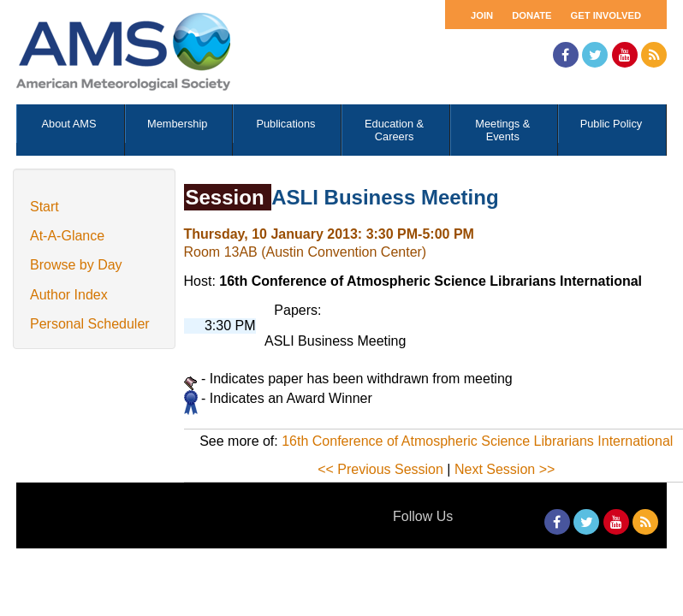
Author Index (69, 295)
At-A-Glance (67, 236)
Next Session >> (505, 469)
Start (45, 207)
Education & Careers (394, 130)
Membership (177, 124)
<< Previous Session (380, 469)
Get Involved (606, 15)
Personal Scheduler (90, 324)
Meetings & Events (502, 130)
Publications (285, 124)
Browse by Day (76, 265)
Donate (532, 15)
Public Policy (612, 124)
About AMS (69, 124)
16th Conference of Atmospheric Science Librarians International (477, 441)
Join (482, 15)
